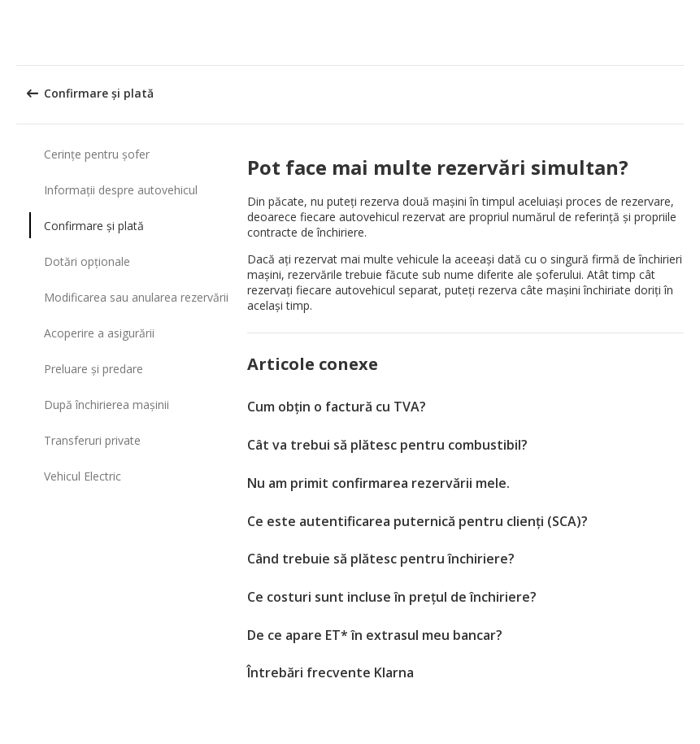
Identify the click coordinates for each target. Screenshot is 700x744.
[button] (682, 33)
